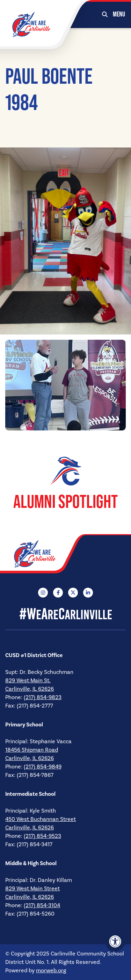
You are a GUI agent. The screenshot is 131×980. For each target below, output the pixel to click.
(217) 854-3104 (42, 905)
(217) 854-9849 (43, 767)
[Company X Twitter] (73, 593)
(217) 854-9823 (43, 697)
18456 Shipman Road (32, 750)
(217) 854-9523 (42, 836)
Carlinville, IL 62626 (30, 689)
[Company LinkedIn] (88, 593)
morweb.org (51, 971)
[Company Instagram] (43, 593)
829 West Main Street (32, 889)
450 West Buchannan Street (41, 819)
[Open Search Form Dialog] (105, 14)
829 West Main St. (28, 681)
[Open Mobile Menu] (119, 14)
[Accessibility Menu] (115, 941)
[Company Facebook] (58, 593)
